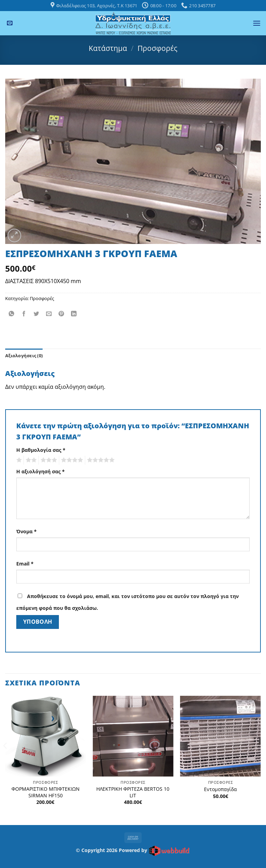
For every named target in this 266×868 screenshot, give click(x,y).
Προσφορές (157, 48)
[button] (257, 23)
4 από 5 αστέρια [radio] (71, 460)
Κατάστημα (108, 48)
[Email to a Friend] (49, 314)
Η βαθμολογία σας (41, 450)
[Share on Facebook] (24, 314)
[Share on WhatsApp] (12, 314)
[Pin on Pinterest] (61, 314)
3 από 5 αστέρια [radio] (48, 460)
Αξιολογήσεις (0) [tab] (24, 356)
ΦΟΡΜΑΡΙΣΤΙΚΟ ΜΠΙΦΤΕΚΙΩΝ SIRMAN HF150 (46, 792)
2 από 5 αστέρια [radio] (30, 460)
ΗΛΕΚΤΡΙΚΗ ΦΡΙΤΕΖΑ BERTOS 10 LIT (133, 792)
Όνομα (26, 531)
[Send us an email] (10, 23)
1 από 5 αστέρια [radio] (18, 460)
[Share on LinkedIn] (74, 314)
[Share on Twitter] (37, 314)
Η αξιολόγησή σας (41, 471)
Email (25, 564)
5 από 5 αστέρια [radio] (100, 460)
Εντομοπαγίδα (220, 789)
